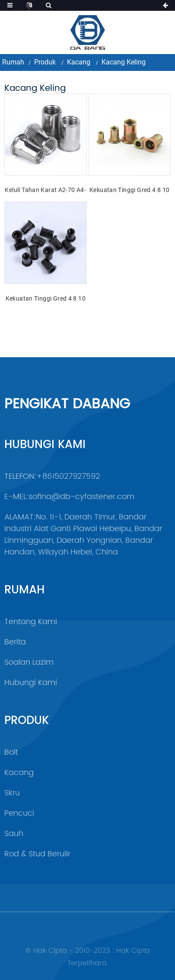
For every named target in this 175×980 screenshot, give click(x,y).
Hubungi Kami (31, 683)
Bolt (11, 752)
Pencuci (19, 813)
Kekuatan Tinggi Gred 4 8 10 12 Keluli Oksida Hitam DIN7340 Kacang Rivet (46, 299)
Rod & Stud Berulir (37, 854)
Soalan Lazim (29, 662)
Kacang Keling (124, 62)
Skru (12, 793)
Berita (15, 642)
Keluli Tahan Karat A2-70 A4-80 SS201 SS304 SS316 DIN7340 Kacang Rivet (45, 191)
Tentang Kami (31, 622)
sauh (14, 834)
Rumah (13, 62)
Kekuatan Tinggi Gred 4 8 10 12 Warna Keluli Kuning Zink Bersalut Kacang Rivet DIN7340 (129, 191)
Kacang (79, 62)
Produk (45, 62)
